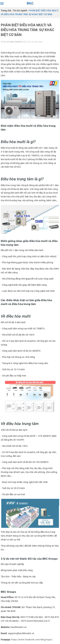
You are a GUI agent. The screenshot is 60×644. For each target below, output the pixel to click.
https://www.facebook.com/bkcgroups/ (32, 640)
